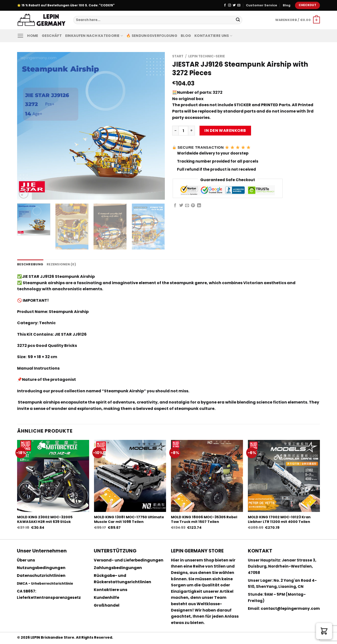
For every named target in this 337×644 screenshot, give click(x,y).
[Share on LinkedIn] (199, 206)
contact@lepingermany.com (290, 608)
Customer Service (262, 5)
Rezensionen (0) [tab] (61, 264)
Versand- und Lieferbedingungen (129, 560)
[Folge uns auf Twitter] (234, 5)
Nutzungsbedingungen (41, 568)
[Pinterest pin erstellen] (193, 206)
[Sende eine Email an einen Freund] (187, 206)
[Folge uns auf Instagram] (230, 5)
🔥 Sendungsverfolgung (152, 36)
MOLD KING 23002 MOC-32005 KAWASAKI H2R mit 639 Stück (45, 519)
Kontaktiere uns (213, 36)
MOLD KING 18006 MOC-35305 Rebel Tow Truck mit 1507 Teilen (204, 519)
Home (33, 36)
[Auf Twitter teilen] (181, 206)
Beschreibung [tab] (30, 264)
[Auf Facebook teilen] (175, 206)
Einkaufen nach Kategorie (94, 36)
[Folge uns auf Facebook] (225, 5)
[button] (324, 631)
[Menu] (20, 36)
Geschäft (52, 36)
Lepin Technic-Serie (207, 56)
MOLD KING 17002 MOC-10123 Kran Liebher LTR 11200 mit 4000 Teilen (279, 519)
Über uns (26, 560)
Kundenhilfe (106, 597)
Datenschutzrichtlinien (41, 576)
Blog (287, 5)
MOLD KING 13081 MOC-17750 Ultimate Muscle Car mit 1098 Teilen (129, 519)
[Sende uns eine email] (239, 5)
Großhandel (107, 605)
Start (178, 56)
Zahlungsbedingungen (118, 568)
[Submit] (238, 20)
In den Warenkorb (225, 130)
